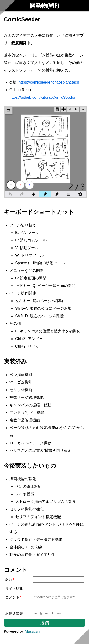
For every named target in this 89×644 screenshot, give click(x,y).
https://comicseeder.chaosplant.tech (49, 82)
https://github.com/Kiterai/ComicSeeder (42, 97)
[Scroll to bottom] (81, 636)
